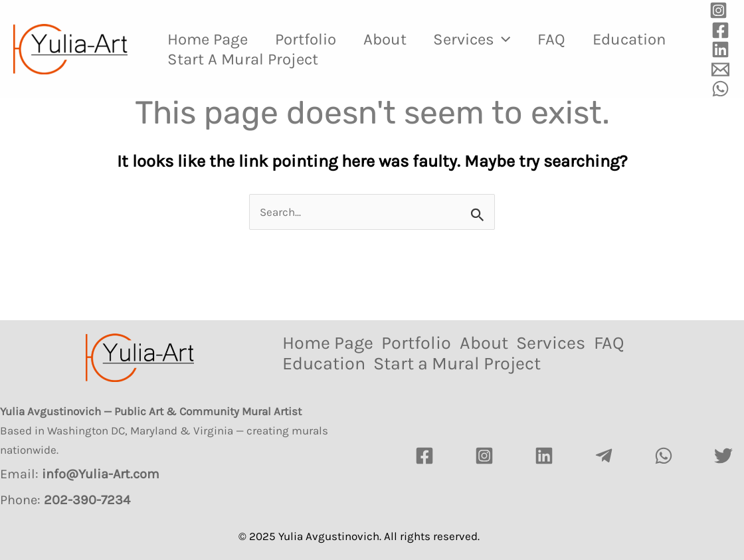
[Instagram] (718, 10)
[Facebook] (720, 30)
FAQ (573, 39)
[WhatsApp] (720, 89)
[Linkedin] (720, 49)
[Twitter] (723, 456)
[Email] (720, 69)
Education (207, 59)
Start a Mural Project (350, 59)
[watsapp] (664, 456)
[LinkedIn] (544, 456)
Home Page (210, 39)
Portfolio (313, 39)
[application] (519, 39)
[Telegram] (604, 456)
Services (489, 39)
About (397, 39)
